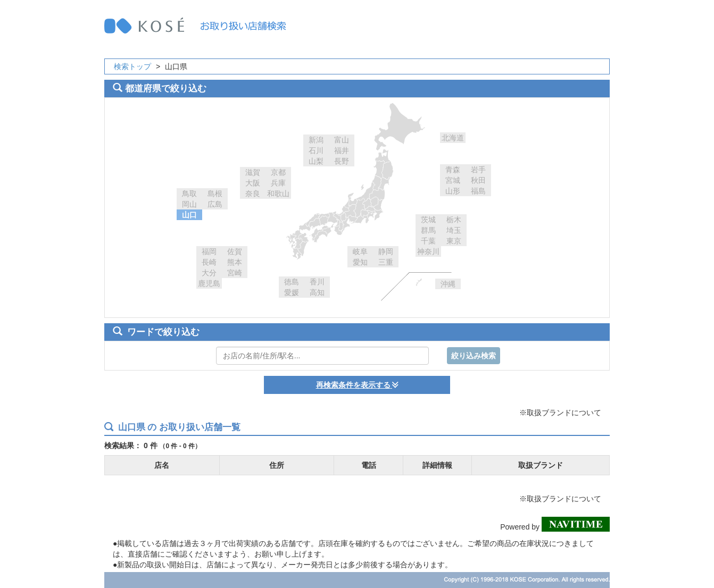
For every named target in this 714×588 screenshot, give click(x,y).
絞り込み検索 (474, 356)
